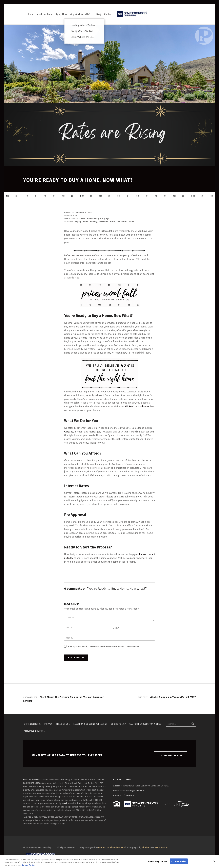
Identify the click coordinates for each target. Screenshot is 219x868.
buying (78, 222)
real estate (122, 222)
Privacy (48, 724)
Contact (108, 14)
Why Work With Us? (82, 14)
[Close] (214, 863)
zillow (132, 222)
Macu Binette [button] (161, 847)
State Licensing (32, 724)
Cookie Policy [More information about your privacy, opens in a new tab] (28, 866)
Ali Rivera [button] (146, 847)
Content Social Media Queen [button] (111, 847)
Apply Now (61, 14)
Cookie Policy (118, 724)
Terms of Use (63, 724)
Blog (99, 14)
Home (30, 14)
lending (94, 222)
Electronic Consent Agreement (90, 724)
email (64, 803)
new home (104, 222)
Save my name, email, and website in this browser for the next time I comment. (104, 646)
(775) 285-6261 (127, 795)
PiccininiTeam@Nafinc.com (132, 791)
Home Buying (93, 218)
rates (113, 222)
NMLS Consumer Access (34, 780)
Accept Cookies (179, 863)
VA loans (69, 432)
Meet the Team (45, 14)
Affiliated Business (34, 731)
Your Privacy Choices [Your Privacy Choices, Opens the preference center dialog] (158, 863)
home (86, 222)
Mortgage (105, 218)
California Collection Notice (145, 724)
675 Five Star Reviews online (139, 406)
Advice (82, 218)
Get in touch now (171, 755)
